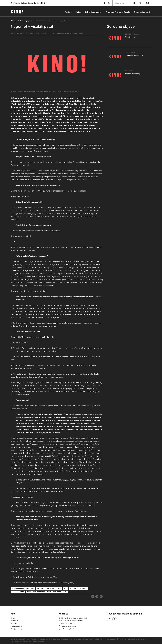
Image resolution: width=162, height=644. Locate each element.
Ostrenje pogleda (88, 11)
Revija (62, 11)
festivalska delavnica (89, 589)
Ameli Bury (33, 589)
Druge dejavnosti (141, 11)
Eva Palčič (129, 71)
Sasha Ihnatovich (68, 593)
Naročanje (14, 621)
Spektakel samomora (135, 55)
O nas (13, 618)
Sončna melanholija (134, 73)
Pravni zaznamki (17, 626)
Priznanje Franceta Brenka (115, 11)
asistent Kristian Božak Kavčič (55, 589)
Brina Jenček (17, 33)
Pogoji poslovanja (17, 629)
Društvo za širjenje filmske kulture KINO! (28, 3)
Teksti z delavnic (42, 21)
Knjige (73, 11)
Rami (55, 593)
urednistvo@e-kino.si (70, 626)
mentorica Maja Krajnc (40, 593)
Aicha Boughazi (19, 589)
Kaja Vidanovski (31, 33)
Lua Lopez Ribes (19, 593)
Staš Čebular (130, 52)
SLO (148, 3)
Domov (14, 21)
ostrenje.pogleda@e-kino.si (72, 629)
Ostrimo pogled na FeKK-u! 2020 (73, 33)
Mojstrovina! (131, 37)
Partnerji (14, 623)
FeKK (74, 589)
